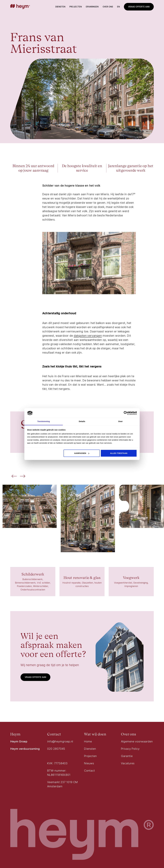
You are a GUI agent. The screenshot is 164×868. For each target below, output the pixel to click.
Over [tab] (121, 421)
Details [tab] (82, 421)
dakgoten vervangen (88, 336)
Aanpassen (82, 453)
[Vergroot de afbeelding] (30, 506)
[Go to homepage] (20, 7)
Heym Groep (19, 741)
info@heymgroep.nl (60, 741)
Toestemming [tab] (44, 421)
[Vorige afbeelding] (14, 476)
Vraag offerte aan (139, 7)
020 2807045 (56, 749)
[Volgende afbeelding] (23, 476)
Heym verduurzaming (25, 749)
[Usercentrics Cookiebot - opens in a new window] (126, 413)
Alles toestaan (119, 453)
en (118, 7)
